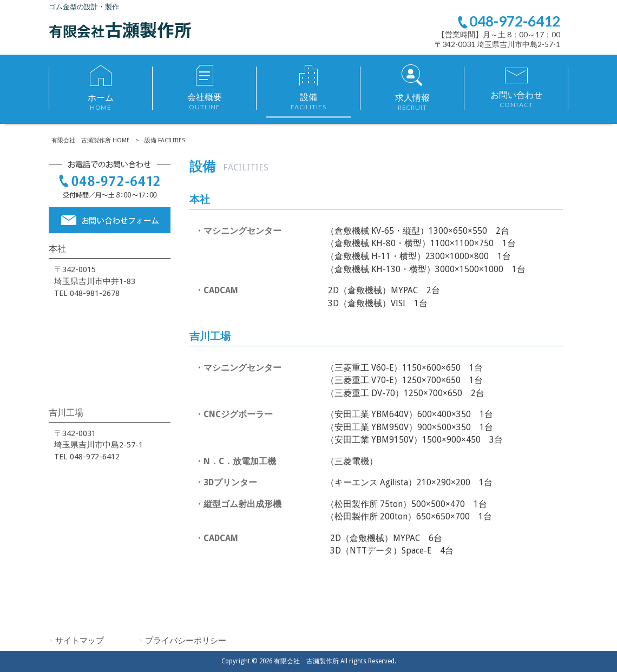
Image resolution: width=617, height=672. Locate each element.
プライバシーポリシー (186, 641)
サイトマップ (80, 641)
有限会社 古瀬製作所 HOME (91, 140)
